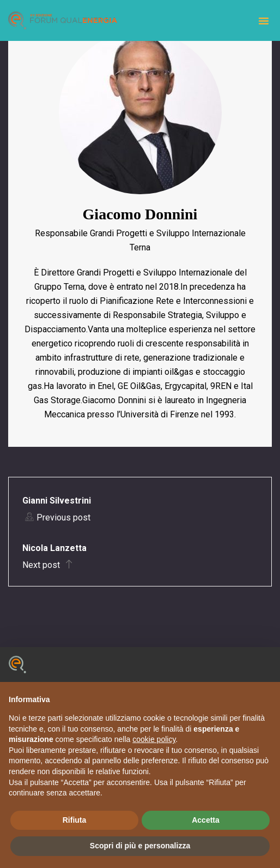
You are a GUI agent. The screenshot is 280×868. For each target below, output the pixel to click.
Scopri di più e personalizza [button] (140, 846)
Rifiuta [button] (75, 820)
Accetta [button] (206, 820)
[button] (264, 21)
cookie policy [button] (154, 739)
